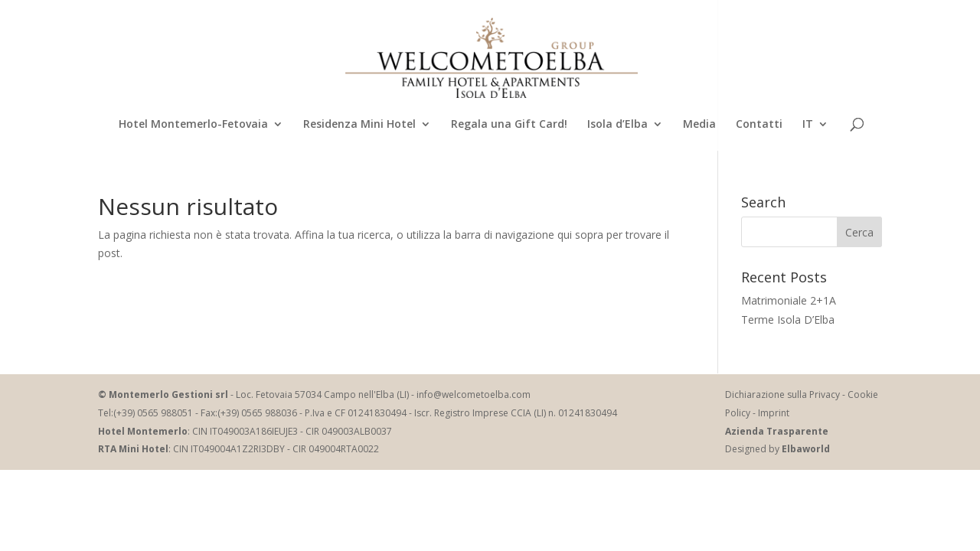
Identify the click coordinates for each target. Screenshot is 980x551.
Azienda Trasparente (777, 431)
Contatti (759, 125)
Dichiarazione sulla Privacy (782, 395)
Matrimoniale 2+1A (789, 300)
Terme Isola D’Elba (788, 320)
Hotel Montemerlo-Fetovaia (193, 125)
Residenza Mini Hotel (359, 125)
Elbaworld (806, 449)
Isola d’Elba (617, 125)
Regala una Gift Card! (509, 125)
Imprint (774, 413)
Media (699, 125)
